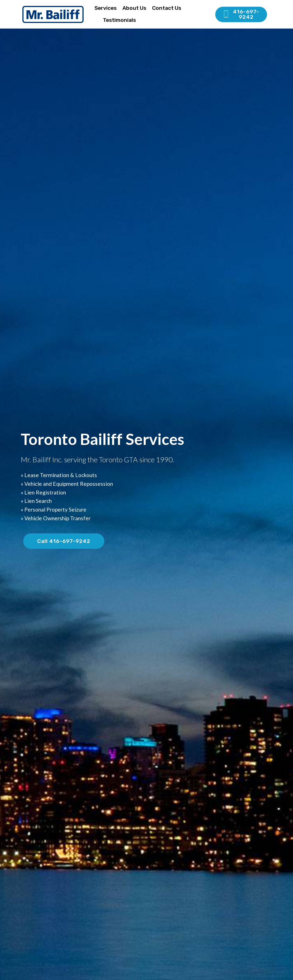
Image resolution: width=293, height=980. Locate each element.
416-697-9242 (241, 14)
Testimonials (119, 20)
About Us (134, 8)
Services (106, 8)
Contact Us (167, 8)
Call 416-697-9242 (64, 541)
